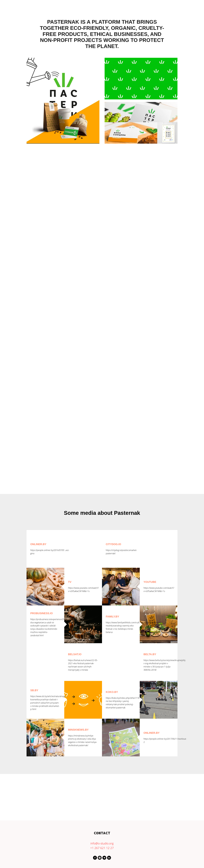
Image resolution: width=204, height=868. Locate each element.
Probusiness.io (42, 613)
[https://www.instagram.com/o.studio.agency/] (100, 858)
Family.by (112, 617)
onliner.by (152, 733)
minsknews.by (78, 730)
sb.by (34, 690)
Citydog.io (113, 544)
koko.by (112, 692)
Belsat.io (75, 654)
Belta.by (150, 654)
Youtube (150, 582)
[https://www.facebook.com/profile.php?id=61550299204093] (95, 858)
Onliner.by (38, 544)
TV (70, 582)
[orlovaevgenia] (104, 858)
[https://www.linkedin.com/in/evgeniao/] (109, 858)
